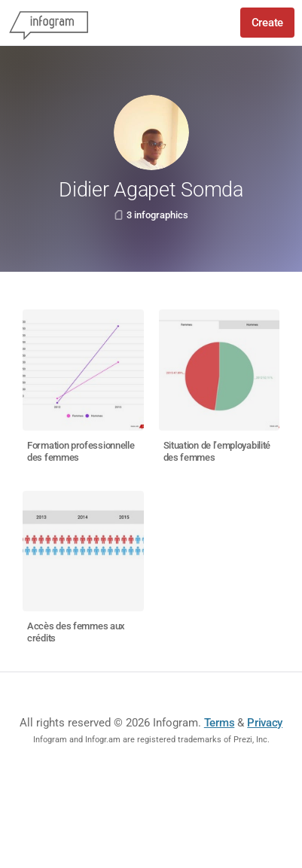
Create (267, 23)
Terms (220, 723)
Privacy (265, 723)
